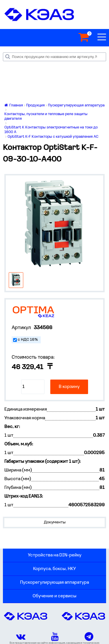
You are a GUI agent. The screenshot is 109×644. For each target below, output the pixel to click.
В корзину (69, 387)
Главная (14, 105)
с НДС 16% (28, 340)
